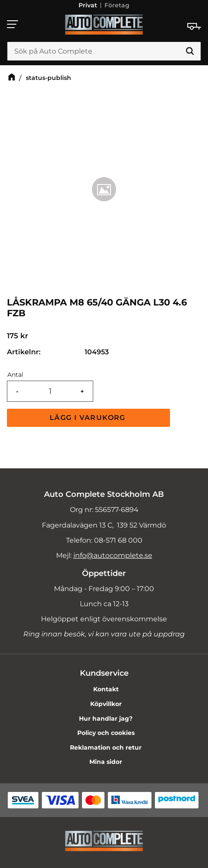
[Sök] (190, 51)
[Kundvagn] (194, 26)
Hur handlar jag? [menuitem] (106, 719)
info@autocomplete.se (113, 555)
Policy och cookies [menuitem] (106, 733)
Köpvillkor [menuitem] (106, 704)
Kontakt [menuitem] (106, 689)
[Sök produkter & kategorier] (104, 51)
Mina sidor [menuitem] (106, 762)
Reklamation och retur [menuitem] (106, 747)
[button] (13, 24)
